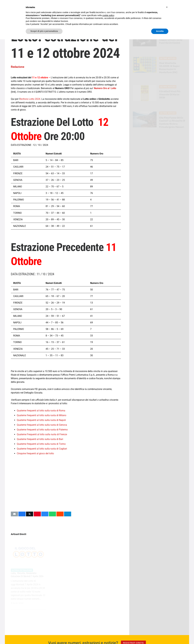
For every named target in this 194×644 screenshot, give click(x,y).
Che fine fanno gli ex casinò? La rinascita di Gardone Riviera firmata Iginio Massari (172, 122)
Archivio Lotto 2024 (30, 99)
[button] (167, 7)
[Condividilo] (22, 514)
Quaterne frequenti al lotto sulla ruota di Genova (42, 425)
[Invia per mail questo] (14, 514)
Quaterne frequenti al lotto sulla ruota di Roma (41, 411)
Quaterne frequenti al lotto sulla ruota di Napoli (41, 420)
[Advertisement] (66, 483)
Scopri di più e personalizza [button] (44, 31)
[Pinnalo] (37, 514)
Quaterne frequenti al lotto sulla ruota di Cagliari (42, 449)
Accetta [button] (160, 31)
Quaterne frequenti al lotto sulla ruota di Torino (41, 444)
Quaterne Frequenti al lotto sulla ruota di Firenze (42, 434)
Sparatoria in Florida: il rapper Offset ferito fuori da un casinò (172, 40)
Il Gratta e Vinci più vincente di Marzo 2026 (170, 94)
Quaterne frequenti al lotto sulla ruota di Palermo (42, 430)
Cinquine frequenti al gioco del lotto (35, 453)
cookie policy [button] (108, 15)
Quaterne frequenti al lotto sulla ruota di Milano (42, 415)
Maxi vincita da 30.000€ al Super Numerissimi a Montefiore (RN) (169, 68)
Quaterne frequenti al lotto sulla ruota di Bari (40, 439)
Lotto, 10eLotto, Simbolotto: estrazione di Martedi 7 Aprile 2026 (27, 575)
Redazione (18, 67)
